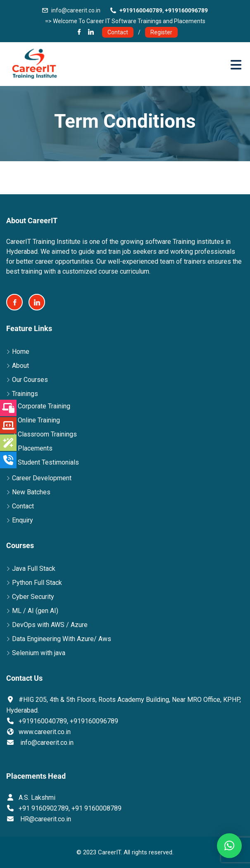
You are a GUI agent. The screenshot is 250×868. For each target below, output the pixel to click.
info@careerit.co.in (76, 10)
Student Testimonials (48, 462)
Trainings (25, 394)
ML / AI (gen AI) (35, 611)
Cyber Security (33, 597)
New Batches (31, 492)
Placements (35, 448)
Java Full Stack (34, 569)
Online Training (39, 420)
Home (21, 352)
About (20, 366)
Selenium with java (39, 653)
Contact (118, 32)
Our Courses (30, 380)
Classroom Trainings (47, 434)
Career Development (42, 478)
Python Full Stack (37, 583)
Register (161, 32)
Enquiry (23, 520)
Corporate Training (44, 406)
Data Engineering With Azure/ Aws (62, 639)
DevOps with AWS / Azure (50, 625)
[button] (229, 846)
